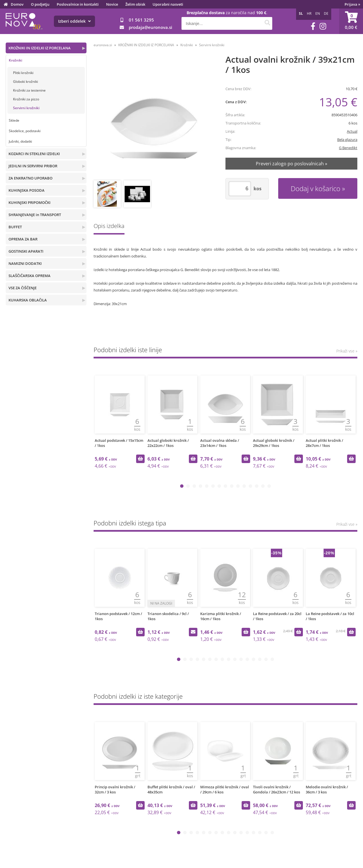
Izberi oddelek (74, 21)
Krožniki (15, 60)
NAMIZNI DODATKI (25, 263)
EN (318, 13)
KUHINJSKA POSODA (27, 190)
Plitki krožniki (23, 73)
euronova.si (103, 45)
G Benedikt (348, 148)
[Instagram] (323, 26)
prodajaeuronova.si (150, 27)
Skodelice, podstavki (25, 131)
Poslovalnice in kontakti (78, 4)
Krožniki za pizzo (26, 99)
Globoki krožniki (26, 82)
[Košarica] (351, 21)
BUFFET (15, 227)
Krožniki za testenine (29, 90)
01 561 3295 (141, 20)
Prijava (352, 4)
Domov (17, 4)
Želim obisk (135, 4)
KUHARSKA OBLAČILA (28, 300)
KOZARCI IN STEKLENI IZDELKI (34, 154)
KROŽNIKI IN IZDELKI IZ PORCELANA (40, 48)
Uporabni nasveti (168, 4)
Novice (112, 4)
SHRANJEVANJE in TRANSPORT (35, 215)
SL (301, 13)
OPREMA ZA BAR (23, 239)
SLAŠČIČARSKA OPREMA (29, 276)
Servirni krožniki (26, 108)
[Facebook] (313, 26)
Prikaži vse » (347, 351)
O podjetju (40, 4)
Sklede (14, 120)
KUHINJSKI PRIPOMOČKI (29, 202)
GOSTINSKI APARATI (26, 251)
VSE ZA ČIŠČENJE (23, 288)
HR (309, 13)
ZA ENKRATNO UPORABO (30, 178)
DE (326, 13)
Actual (352, 131)
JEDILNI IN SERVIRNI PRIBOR (33, 166)
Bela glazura (347, 140)
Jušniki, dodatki (20, 141)
